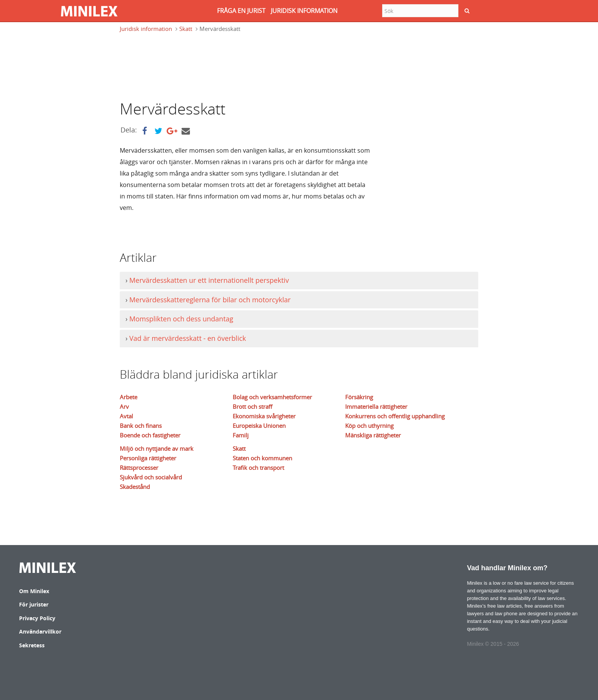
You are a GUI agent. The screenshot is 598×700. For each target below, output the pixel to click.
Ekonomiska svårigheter (264, 416)
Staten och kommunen (262, 458)
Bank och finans (141, 426)
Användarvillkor (40, 631)
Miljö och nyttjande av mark (157, 448)
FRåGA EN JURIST (241, 11)
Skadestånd (135, 487)
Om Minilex (34, 591)
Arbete (129, 397)
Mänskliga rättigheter (373, 435)
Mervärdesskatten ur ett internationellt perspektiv (209, 280)
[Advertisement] (259, 66)
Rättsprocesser (139, 468)
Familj (241, 435)
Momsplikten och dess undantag (181, 319)
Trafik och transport (258, 468)
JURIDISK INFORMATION (304, 11)
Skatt (186, 29)
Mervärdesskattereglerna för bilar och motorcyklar (210, 300)
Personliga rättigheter (148, 458)
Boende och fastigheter (150, 435)
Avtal (126, 416)
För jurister (34, 604)
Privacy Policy (37, 618)
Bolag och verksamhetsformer (272, 397)
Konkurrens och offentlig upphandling (395, 416)
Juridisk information (146, 29)
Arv (124, 406)
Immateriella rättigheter (376, 406)
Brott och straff (252, 406)
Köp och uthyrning (369, 426)
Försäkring (359, 397)
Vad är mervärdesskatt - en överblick (188, 338)
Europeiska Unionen (259, 426)
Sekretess (32, 645)
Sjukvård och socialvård (151, 477)
